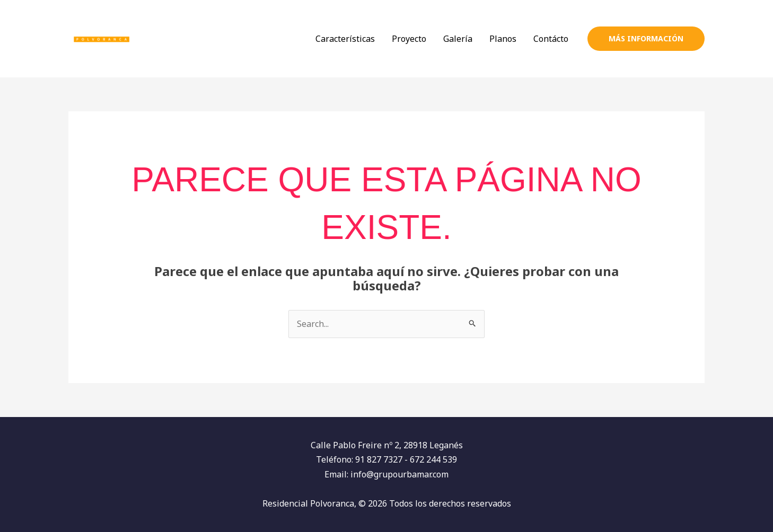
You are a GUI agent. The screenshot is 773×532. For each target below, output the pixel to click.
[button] (646, 39)
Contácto (551, 39)
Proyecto (409, 39)
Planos (503, 39)
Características (345, 39)
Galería (458, 39)
